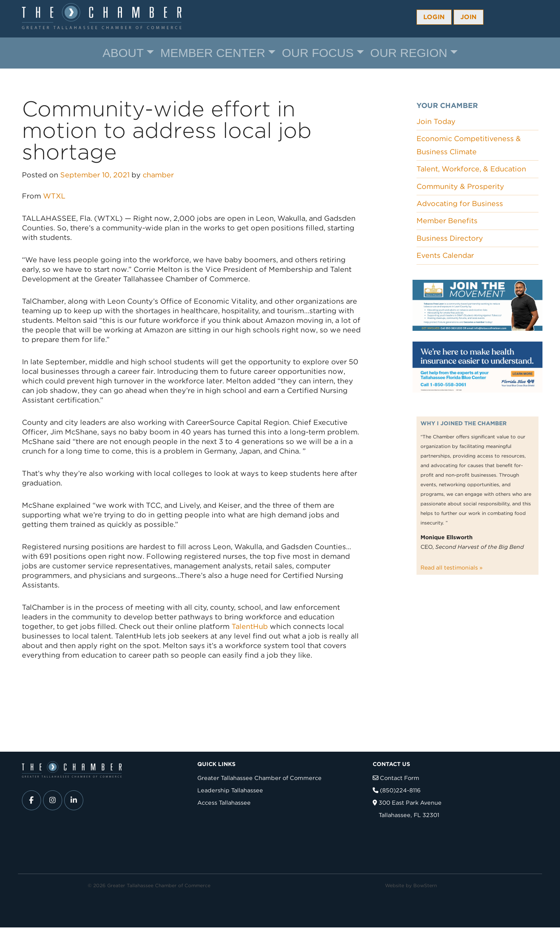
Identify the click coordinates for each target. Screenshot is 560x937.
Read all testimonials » (452, 568)
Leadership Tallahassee (230, 790)
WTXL (54, 196)
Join (469, 17)
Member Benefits (447, 221)
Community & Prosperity (460, 186)
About (123, 53)
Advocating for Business (460, 203)
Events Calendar (445, 255)
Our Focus (318, 53)
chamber (158, 175)
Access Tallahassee (224, 802)
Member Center (213, 53)
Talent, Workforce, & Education (471, 169)
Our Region (409, 53)
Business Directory (450, 238)
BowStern (425, 885)
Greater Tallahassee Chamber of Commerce (259, 778)
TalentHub (251, 626)
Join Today (436, 121)
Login (434, 17)
